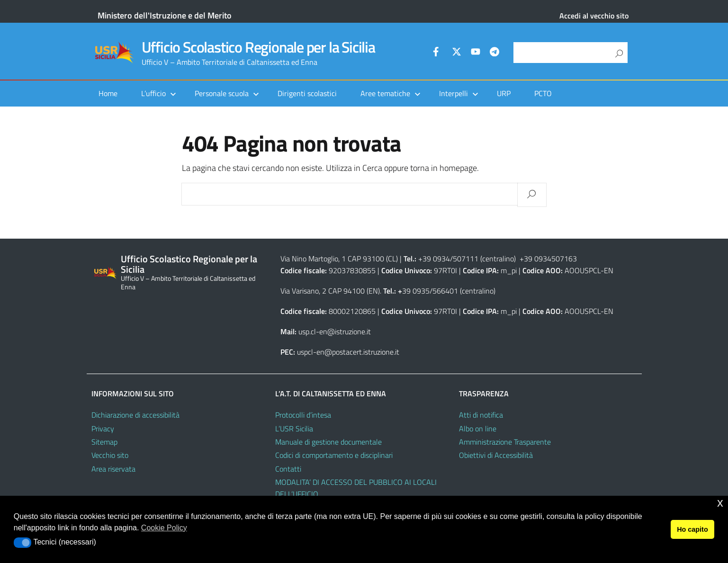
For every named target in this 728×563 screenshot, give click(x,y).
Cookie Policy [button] (164, 528)
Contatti (288, 469)
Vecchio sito (110, 455)
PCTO (543, 93)
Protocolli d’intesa (303, 415)
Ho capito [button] (692, 529)
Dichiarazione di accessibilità (135, 415)
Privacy (103, 429)
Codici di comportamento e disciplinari (334, 455)
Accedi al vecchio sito (594, 16)
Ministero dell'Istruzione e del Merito (165, 15)
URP (504, 93)
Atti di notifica (481, 415)
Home (108, 93)
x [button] (720, 503)
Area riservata (113, 469)
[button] (22, 543)
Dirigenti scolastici (307, 93)
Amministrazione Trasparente (505, 442)
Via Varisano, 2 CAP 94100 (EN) (330, 291)
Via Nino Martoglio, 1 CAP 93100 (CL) (339, 259)
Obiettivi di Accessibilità (496, 455)
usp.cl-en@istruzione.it (335, 331)
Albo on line (478, 429)
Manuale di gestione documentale (328, 442)
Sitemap (104, 442)
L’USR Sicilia (294, 429)
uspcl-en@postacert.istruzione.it (348, 352)
